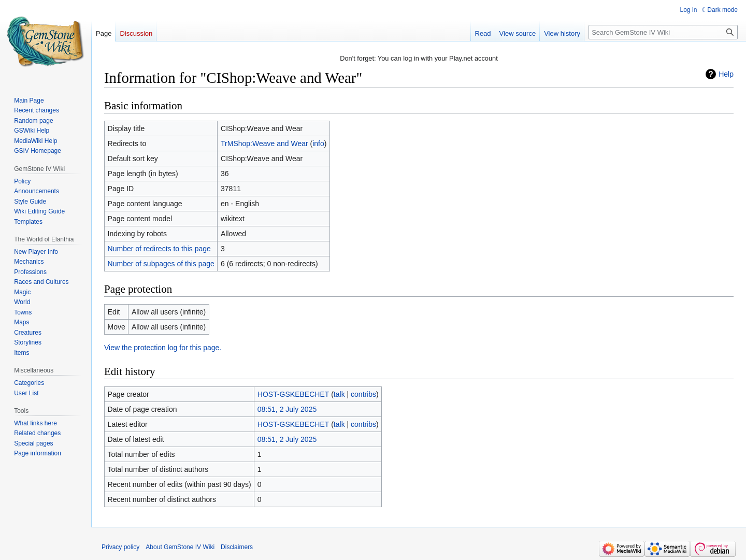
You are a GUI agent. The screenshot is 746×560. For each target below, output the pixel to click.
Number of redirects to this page (159, 249)
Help (726, 74)
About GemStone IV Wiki (180, 547)
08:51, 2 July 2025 (287, 409)
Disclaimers (237, 547)
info (318, 143)
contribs (363, 394)
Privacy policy (120, 547)
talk (339, 394)
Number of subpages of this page (161, 264)
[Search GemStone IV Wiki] (663, 32)
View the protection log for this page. (163, 348)
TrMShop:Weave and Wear (264, 143)
